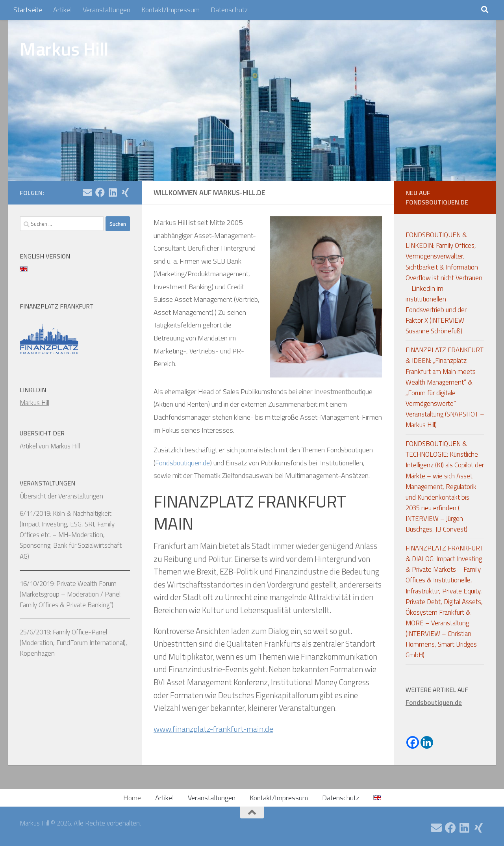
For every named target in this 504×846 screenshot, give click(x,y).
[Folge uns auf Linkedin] (113, 192)
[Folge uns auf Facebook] (100, 192)
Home (132, 798)
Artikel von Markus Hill (50, 446)
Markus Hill (64, 49)
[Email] (87, 192)
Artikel (62, 10)
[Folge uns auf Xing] (125, 192)
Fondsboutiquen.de (183, 463)
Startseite (28, 10)
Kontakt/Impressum (170, 10)
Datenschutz (229, 10)
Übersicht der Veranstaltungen (61, 496)
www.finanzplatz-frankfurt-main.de (214, 729)
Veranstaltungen (107, 10)
